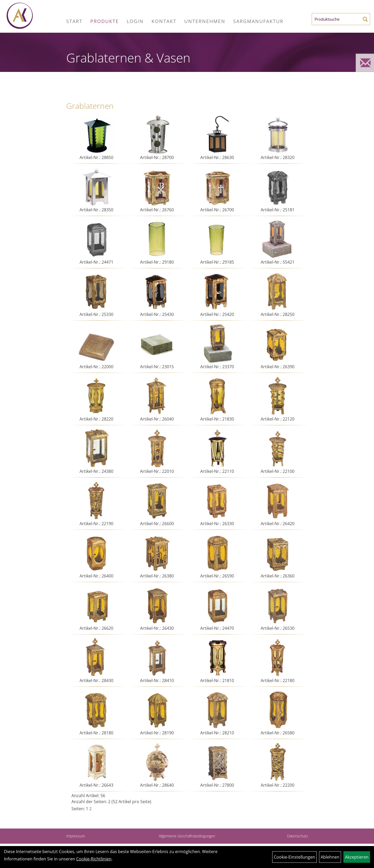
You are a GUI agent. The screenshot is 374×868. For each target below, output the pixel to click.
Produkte (105, 21)
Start (74, 21)
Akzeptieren (357, 857)
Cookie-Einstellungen (294, 857)
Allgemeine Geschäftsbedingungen (187, 836)
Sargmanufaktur (258, 21)
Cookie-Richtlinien (94, 859)
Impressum (76, 836)
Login (135, 21)
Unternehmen (205, 21)
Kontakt (164, 21)
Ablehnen (330, 857)
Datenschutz (297, 836)
